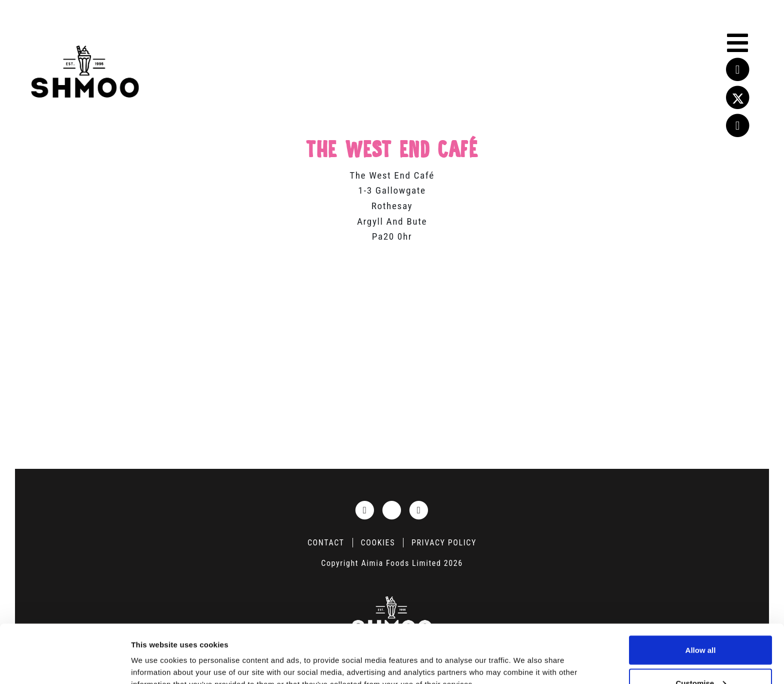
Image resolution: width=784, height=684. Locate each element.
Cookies (378, 543)
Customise (701, 625)
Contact (326, 543)
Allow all (701, 592)
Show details (154, 653)
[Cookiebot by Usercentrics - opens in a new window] (65, 664)
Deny (701, 657)
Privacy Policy (444, 543)
